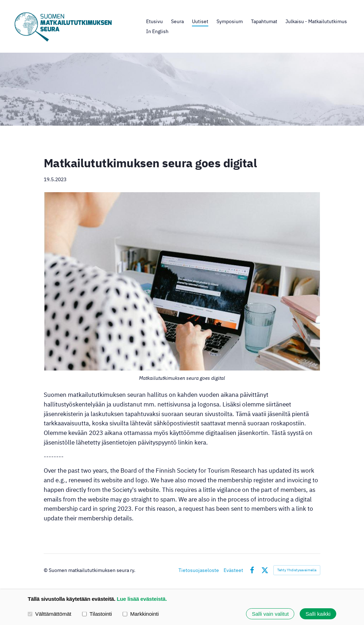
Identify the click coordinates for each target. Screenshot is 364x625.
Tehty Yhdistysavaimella (297, 570)
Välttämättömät (50, 613)
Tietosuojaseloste (199, 570)
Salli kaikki (318, 614)
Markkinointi (141, 613)
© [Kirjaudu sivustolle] (46, 570)
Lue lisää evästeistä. (142, 599)
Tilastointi (97, 613)
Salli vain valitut (270, 614)
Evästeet (233, 570)
